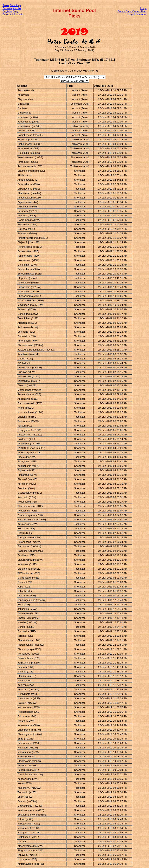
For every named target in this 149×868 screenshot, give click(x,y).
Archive (17, 8)
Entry (16, 11)
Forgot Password (137, 14)
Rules (6, 5)
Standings (15, 5)
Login (143, 8)
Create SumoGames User (132, 11)
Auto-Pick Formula (13, 14)
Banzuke (7, 8)
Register (7, 11)
